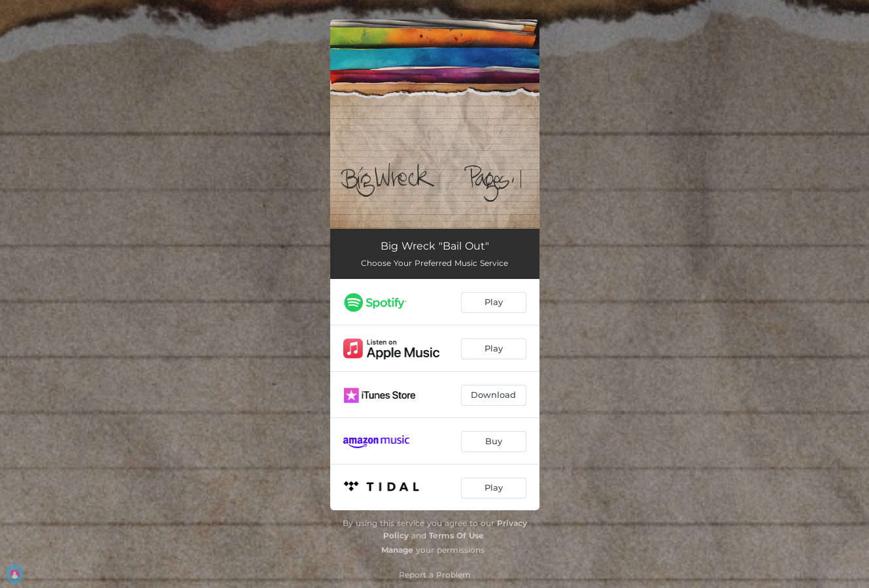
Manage (397, 550)
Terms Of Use (456, 535)
